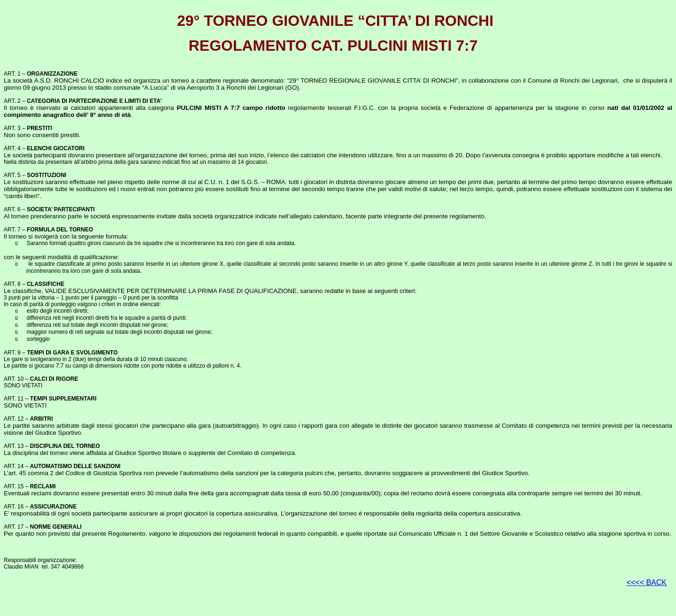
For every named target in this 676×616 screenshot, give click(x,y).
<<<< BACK (647, 582)
